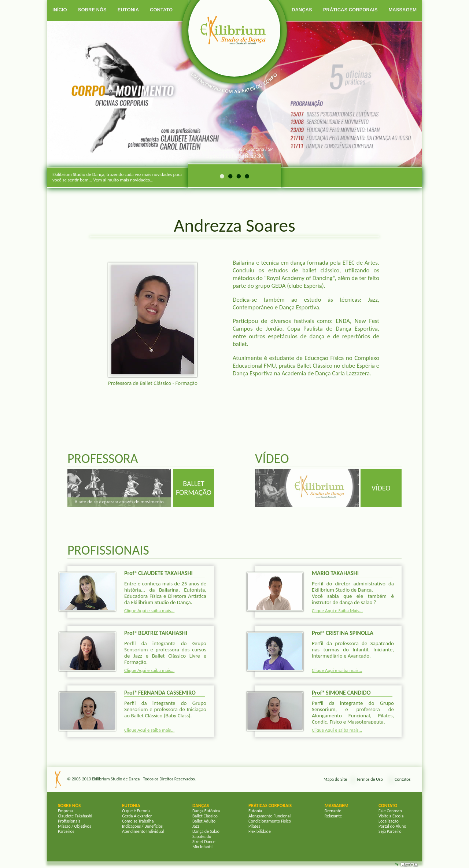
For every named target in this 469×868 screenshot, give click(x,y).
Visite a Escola (391, 816)
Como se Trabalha (138, 821)
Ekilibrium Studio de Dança (116, 779)
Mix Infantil (202, 847)
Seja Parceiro (390, 831)
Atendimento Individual (143, 831)
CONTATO (161, 10)
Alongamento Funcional (269, 816)
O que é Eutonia (136, 811)
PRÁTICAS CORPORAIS (350, 10)
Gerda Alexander (137, 816)
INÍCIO (60, 10)
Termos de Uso (370, 779)
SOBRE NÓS (92, 10)
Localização (389, 821)
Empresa (66, 811)
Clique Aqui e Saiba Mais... (337, 610)
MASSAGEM (402, 10)
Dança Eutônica (206, 811)
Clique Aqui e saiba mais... (149, 610)
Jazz (196, 826)
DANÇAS (302, 10)
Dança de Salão (206, 831)
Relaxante (333, 816)
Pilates (254, 826)
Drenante (333, 811)
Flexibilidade (260, 831)
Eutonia (255, 811)
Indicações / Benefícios (142, 826)
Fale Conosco (390, 811)
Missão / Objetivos (75, 826)
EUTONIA (128, 10)
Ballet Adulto (204, 821)
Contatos (402, 779)
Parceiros (66, 831)
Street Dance (204, 842)
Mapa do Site (335, 779)
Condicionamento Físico (270, 821)
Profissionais (69, 821)
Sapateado (202, 836)
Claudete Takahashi (75, 816)
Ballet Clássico (205, 816)
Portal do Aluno (392, 826)
